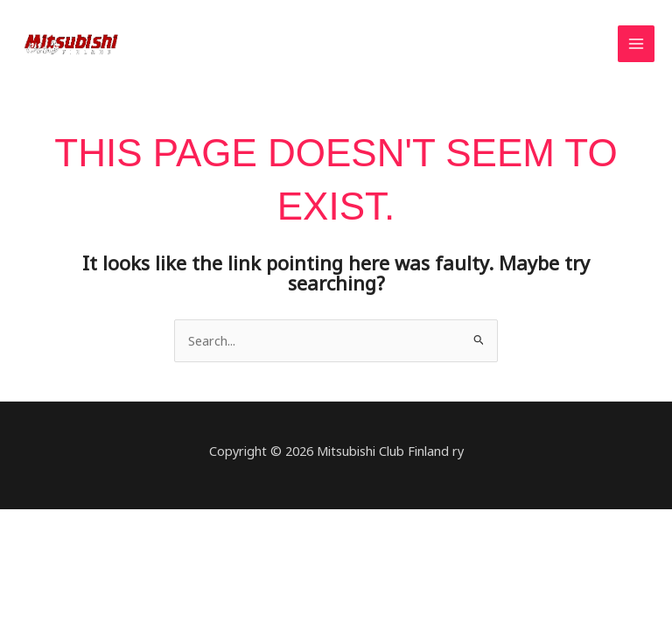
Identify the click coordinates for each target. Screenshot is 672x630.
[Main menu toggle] (636, 44)
